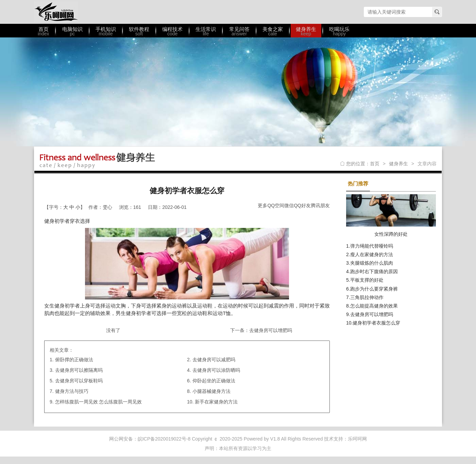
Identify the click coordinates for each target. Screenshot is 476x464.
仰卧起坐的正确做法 (214, 381)
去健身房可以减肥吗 (214, 360)
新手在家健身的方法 (216, 402)
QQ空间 (276, 205)
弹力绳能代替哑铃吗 (372, 246)
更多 (262, 205)
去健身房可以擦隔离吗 (79, 370)
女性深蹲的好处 (391, 234)
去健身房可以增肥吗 (271, 330)
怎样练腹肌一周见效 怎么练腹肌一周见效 (99, 402)
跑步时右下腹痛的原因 (374, 271)
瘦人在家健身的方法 (372, 254)
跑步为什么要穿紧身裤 (374, 289)
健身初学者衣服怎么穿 (376, 323)
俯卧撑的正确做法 (74, 360)
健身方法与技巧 (72, 391)
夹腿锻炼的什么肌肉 (372, 263)
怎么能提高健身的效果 (374, 306)
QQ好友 (302, 205)
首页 (375, 164)
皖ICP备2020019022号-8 (164, 439)
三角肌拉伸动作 (367, 297)
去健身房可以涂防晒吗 (216, 370)
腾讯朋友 (320, 205)
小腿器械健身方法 (211, 391)
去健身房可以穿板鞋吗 (79, 381)
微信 (289, 205)
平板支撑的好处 (367, 280)
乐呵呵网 (56, 12)
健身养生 (398, 164)
